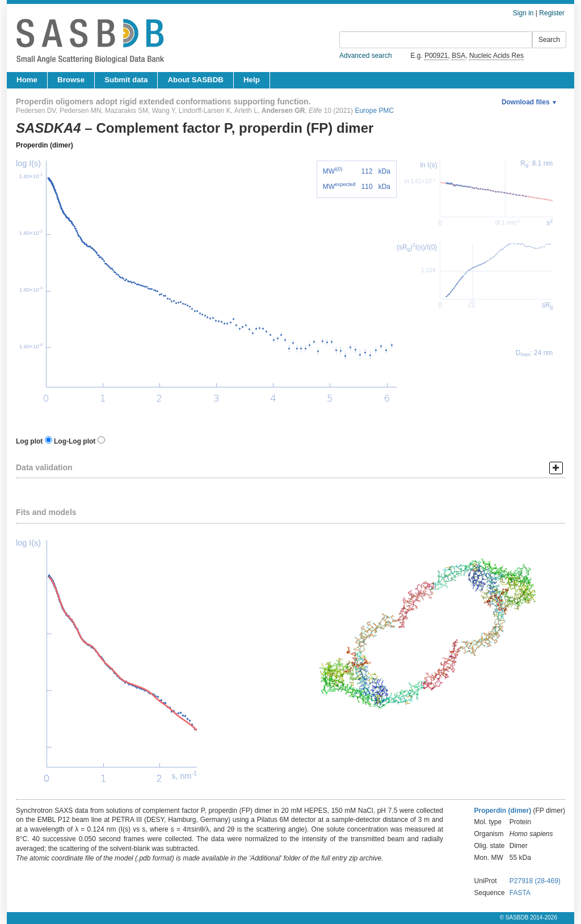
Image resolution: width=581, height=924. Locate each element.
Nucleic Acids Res (496, 56)
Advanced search (366, 56)
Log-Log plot (75, 441)
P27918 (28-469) (535, 881)
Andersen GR (283, 111)
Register (552, 13)
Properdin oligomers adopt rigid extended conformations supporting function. (163, 102)
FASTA (520, 893)
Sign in (523, 13)
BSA (458, 56)
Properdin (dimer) (45, 145)
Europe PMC (374, 111)
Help (252, 80)
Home (27, 80)
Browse (71, 80)
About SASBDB (195, 80)
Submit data (126, 80)
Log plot (29, 441)
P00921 (436, 56)
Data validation (44, 467)
